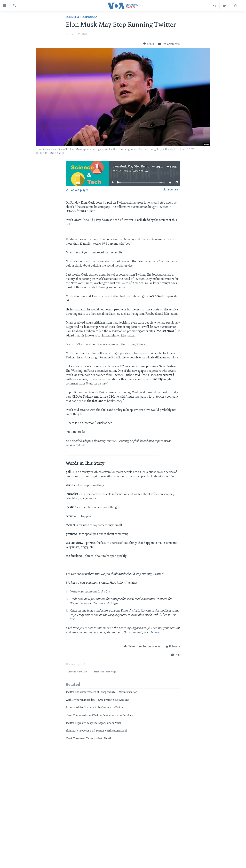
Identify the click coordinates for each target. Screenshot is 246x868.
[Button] (148, 44)
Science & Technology (82, 17)
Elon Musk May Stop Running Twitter (138, 167)
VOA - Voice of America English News (138, 171)
